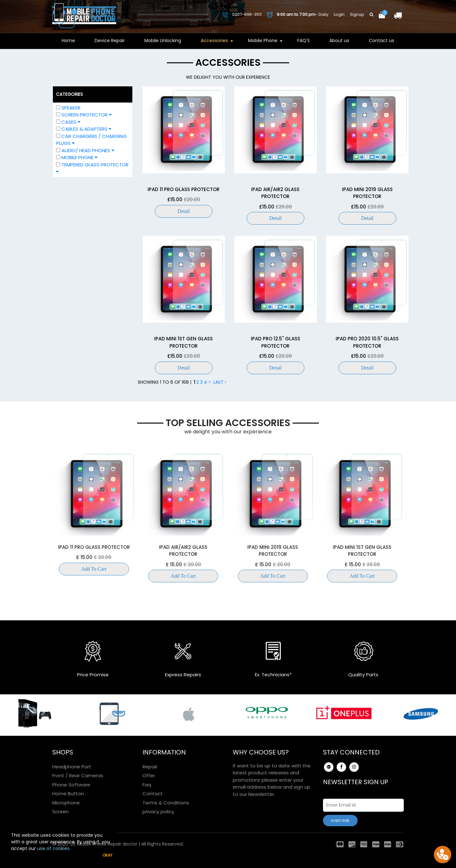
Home (68, 40)
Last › (220, 382)
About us (339, 40)
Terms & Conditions (166, 803)
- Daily (298, 15)
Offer (149, 775)
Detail (184, 211)
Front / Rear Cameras (78, 775)
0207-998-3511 (242, 14)
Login (339, 14)
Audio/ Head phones (85, 150)
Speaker (71, 108)
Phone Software (71, 785)
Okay (108, 855)
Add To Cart (94, 569)
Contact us (382, 40)
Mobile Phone (263, 40)
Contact (153, 794)
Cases (68, 122)
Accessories (214, 40)
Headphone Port (72, 767)
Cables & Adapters (84, 129)
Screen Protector (84, 115)
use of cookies (53, 848)
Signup (357, 14)
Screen (60, 812)
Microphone (66, 803)
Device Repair (110, 40)
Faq (147, 785)
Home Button (68, 794)
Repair (150, 767)
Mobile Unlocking (163, 40)
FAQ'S (304, 40)
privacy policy (158, 812)
